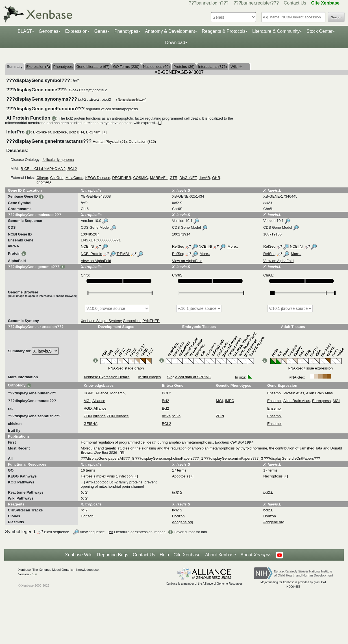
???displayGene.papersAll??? (105, 458)
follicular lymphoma (58, 160)
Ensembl (274, 393)
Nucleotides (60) (156, 67)
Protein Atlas (294, 393)
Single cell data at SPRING (189, 377)
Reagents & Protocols (224, 31)
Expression (76, 31)
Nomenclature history (131, 100)
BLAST (25, 31)
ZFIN (88, 416)
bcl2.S (177, 510)
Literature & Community (276, 31)
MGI (87, 401)
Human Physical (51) (110, 141)
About (256, 555)
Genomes (48, 31)
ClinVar (42, 178)
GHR (216, 178)
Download (175, 43)
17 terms (179, 470)
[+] (160, 123)
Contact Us (295, 3)
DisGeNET (188, 178)
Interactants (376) (212, 67)
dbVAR (204, 178)
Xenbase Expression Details (107, 377)
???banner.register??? (256, 3)
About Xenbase (220, 555)
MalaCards (74, 178)
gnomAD (44, 182)
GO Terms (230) (126, 67)
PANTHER (151, 321)
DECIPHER (122, 178)
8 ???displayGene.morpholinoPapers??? (166, 458)
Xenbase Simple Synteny (101, 321)
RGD (88, 408)
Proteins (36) (184, 67)
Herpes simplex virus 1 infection (107, 476)
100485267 (90, 234)
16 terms (88, 470)
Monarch (118, 393)
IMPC (230, 401)
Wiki (236, 67)
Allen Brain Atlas (319, 393)
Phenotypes (126, 31)
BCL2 (167, 393)
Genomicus (132, 321)
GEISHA (91, 424)
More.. (233, 246)
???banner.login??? (209, 3)
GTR (174, 178)
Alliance (102, 393)
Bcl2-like (60, 132)
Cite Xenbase (187, 555)
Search (336, 17)
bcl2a (166, 416)
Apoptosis (181, 476)
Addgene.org (182, 522)
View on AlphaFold (96, 261)
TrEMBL (123, 254)
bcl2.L (268, 510)
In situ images (149, 377)
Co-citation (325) (142, 141)
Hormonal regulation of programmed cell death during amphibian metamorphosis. (147, 442)
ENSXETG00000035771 (101, 240)
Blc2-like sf (42, 132)
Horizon (87, 516)
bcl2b (176, 416)
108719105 (272, 234)
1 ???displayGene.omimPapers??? (230, 458)
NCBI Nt (88, 246)
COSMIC (141, 178)
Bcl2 (165, 401)
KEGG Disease (98, 178)
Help (164, 555)
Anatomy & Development (170, 31)
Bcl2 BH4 (76, 132)
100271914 (181, 234)
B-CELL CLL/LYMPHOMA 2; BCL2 (49, 169)
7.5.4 (33, 574)
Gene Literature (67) (93, 67)
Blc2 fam (93, 132)
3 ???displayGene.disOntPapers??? (291, 458)
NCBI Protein (92, 254)
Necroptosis (273, 476)
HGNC (89, 393)
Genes (101, 31)
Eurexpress (321, 401)
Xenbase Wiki (79, 555)
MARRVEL (159, 178)
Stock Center (319, 31)
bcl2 (84, 510)
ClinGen (57, 178)
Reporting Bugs (113, 555)
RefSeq (178, 246)
